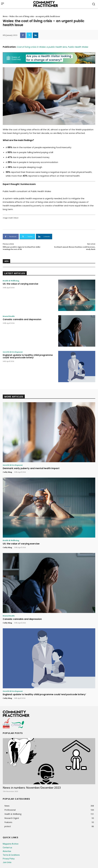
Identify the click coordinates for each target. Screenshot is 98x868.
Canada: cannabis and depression (22, 319)
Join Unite (7, 862)
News (5, 16)
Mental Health (9, 316)
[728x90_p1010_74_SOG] (49, 58)
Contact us (7, 848)
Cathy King (7, 472)
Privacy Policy (9, 859)
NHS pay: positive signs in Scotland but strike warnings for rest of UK (22, 248)
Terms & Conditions (11, 855)
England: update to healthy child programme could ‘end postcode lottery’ (28, 356)
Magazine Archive (11, 844)
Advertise (7, 851)
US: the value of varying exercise (21, 284)
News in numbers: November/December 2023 (32, 788)
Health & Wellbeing (11, 281)
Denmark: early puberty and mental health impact (31, 468)
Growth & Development (13, 352)
